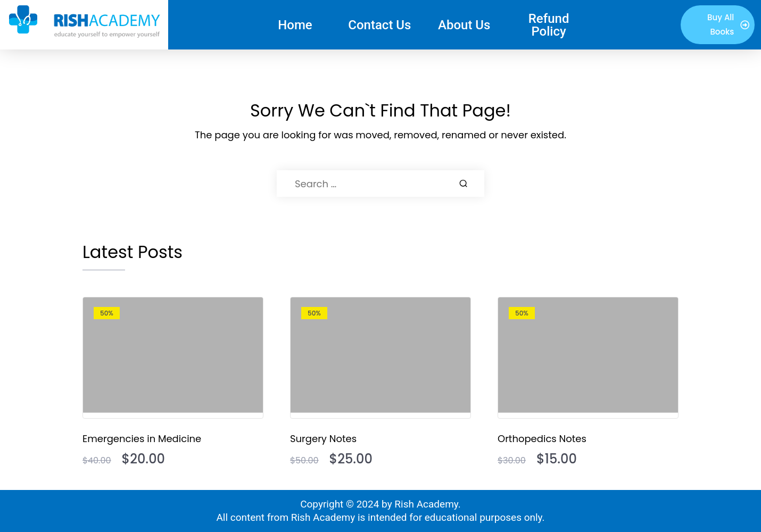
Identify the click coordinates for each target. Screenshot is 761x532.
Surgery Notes (323, 439)
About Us (464, 25)
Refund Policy (549, 25)
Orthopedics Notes (542, 439)
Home (295, 25)
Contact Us (379, 25)
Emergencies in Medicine (142, 439)
